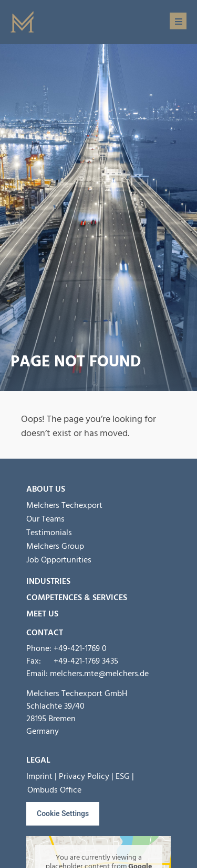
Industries (48, 581)
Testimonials (49, 533)
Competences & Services (77, 598)
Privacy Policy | (86, 776)
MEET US (42, 614)
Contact (45, 633)
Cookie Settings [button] (63, 813)
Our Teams (45, 519)
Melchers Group (55, 546)
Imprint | (42, 776)
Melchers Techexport (64, 505)
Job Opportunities (59, 560)
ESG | (125, 776)
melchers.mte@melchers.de (99, 674)
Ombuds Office (54, 790)
